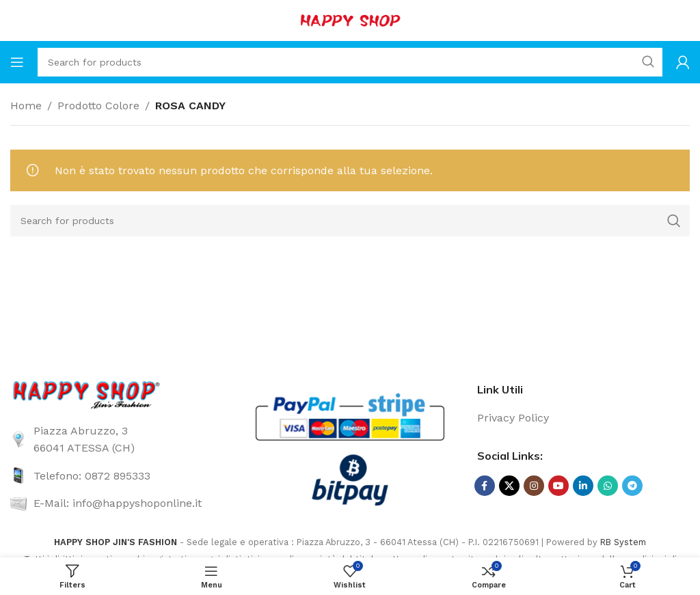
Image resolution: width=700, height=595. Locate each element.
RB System (623, 542)
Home (26, 106)
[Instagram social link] (534, 486)
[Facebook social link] (485, 486)
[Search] (350, 62)
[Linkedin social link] (583, 486)
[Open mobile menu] (17, 62)
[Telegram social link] (632, 486)
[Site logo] (350, 19)
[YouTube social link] (558, 486)
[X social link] (509, 486)
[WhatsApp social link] (608, 486)
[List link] (117, 440)
